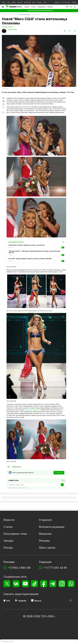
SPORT (14, 2)
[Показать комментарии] (70, 31)
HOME (26, 2)
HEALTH (20, 2)
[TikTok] (34, 584)
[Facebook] (44, 584)
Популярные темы (15, 534)
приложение (30, 594)
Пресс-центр (47, 547)
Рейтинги (50, 7)
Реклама (74, 2)
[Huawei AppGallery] (32, 601)
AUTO (34, 2)
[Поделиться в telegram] (3, 101)
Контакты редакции (52, 527)
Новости (27, 7)
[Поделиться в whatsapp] (3, 98)
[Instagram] (62, 584)
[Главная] (13, 7)
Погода (8, 547)
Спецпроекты (41, 7)
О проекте (46, 520)
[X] (7, 584)
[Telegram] (53, 584)
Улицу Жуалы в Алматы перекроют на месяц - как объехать (27, 245)
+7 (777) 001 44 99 (55, 568)
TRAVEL (39, 2)
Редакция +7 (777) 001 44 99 (62, 2)
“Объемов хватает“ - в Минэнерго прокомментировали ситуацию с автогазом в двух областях (34, 252)
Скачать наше (13, 594)
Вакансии (45, 534)
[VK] (16, 584)
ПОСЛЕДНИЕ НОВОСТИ (8, 642)
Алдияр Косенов (12, 30)
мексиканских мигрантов (32, 410)
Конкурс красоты (17, 467)
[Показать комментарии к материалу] (3, 112)
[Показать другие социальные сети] (3, 107)
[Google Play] (16, 601)
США (9, 467)
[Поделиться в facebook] (3, 104)
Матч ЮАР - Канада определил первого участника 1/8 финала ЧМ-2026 (30, 259)
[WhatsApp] (71, 584)
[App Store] (4, 601)
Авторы (8, 541)
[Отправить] (62, 485)
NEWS (4, 2)
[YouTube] (25, 584)
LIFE (9, 2)
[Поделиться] (75, 31)
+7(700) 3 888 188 (19, 568)
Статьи (33, 7)
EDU (45, 2)
